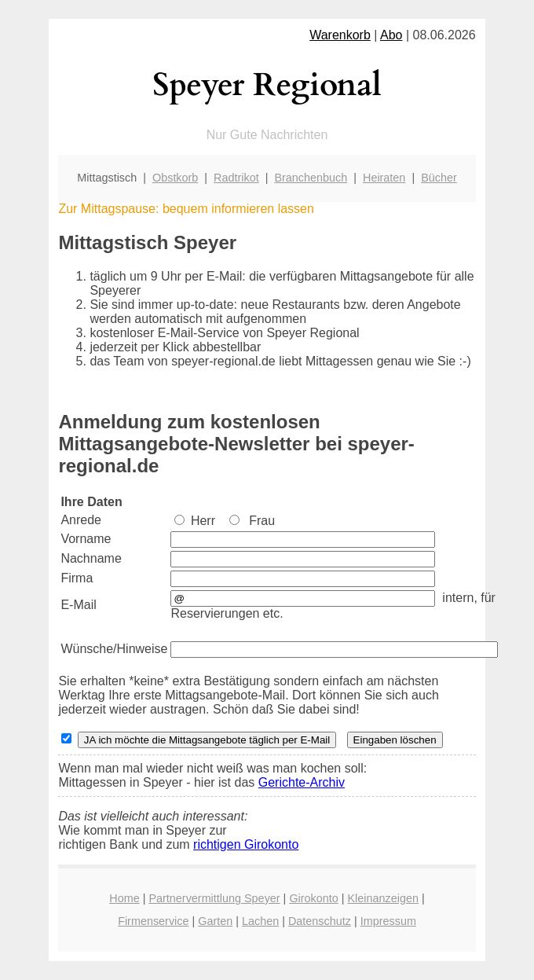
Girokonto (313, 898)
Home (124, 898)
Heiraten (384, 178)
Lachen (260, 921)
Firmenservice (153, 921)
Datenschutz (320, 921)
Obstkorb (175, 178)
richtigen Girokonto (246, 844)
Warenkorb (340, 35)
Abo (391, 35)
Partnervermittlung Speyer (214, 898)
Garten (215, 921)
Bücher (439, 178)
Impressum (388, 921)
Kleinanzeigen (383, 898)
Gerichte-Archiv (302, 782)
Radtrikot (236, 178)
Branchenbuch (311, 178)
